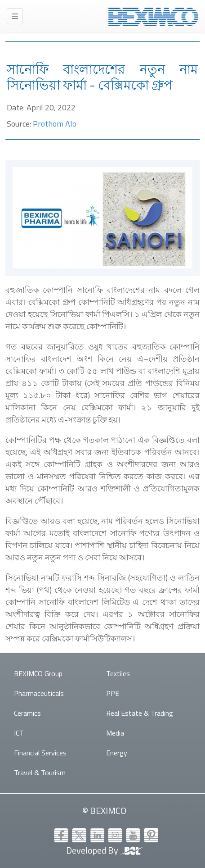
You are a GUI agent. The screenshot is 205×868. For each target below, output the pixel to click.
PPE (113, 693)
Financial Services (40, 753)
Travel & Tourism (40, 773)
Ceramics (27, 713)
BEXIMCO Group (38, 673)
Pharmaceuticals (39, 693)
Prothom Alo (55, 124)
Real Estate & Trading (140, 713)
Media (115, 733)
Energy (117, 753)
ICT (19, 733)
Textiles (118, 673)
